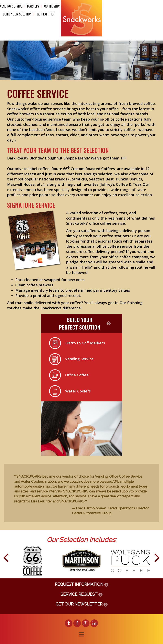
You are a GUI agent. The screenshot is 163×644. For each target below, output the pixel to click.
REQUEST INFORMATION (82, 584)
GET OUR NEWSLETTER (82, 604)
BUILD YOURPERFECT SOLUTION (80, 323)
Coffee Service (54, 6)
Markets (33, 6)
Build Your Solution (17, 14)
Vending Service (11, 6)
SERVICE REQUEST (82, 594)
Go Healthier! (46, 14)
